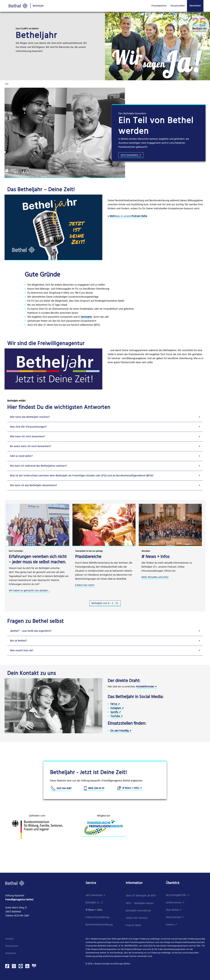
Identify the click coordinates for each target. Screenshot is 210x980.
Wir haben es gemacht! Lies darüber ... (29, 591)
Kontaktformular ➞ (146, 687)
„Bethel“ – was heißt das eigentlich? (31, 631)
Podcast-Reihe (139, 216)
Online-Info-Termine (137, 918)
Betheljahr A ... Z (94, 903)
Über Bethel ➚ (174, 910)
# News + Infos (94, 910)
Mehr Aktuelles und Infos (155, 577)
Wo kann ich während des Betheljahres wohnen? (38, 466)
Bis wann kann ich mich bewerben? (30, 446)
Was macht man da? (22, 651)
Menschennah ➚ (175, 917)
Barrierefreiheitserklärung (99, 925)
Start (7, 84)
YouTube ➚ (117, 716)
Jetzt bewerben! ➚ (131, 155)
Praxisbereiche (159, 6)
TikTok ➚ (115, 704)
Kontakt (9, 939)
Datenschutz (12, 946)
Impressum (11, 953)
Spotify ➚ (116, 712)
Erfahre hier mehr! (85, 585)
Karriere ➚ (171, 925)
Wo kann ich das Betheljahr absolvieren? (33, 485)
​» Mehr (111, 216)
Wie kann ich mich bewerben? (28, 437)
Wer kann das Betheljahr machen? (30, 417)
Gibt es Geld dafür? (21, 456)
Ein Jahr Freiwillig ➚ (121, 731)
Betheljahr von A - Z (105, 603)
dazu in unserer (123, 216)
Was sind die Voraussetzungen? (28, 427)
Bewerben (195, 6)
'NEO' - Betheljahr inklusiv (140, 903)
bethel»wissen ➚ (175, 903)
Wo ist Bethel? (18, 641)
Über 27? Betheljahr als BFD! (141, 896)
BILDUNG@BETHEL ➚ (178, 895)
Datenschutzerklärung (97, 917)
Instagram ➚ (117, 708)
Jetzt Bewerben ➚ (96, 895)
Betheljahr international (138, 911)
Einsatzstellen (178, 6)
